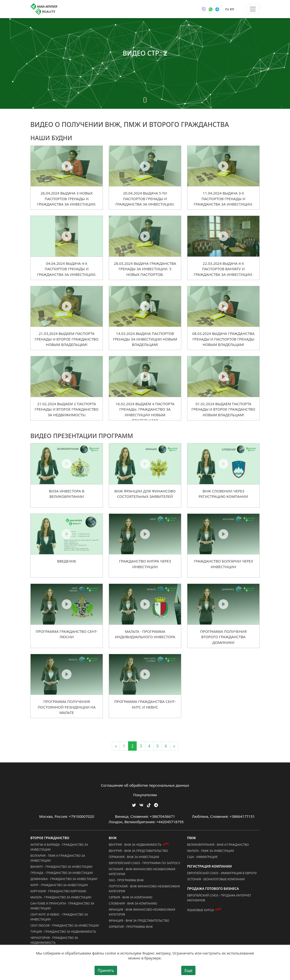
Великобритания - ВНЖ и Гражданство (218, 845)
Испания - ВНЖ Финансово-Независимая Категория (142, 872)
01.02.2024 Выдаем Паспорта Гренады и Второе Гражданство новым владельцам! (223, 409)
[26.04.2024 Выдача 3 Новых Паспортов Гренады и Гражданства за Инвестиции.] (67, 166)
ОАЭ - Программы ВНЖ (126, 880)
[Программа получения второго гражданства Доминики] (223, 604)
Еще (188, 970)
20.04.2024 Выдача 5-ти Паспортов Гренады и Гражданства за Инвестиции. (145, 199)
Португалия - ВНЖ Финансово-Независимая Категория (144, 889)
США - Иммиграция (202, 857)
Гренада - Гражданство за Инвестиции (62, 873)
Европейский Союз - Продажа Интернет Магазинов (219, 898)
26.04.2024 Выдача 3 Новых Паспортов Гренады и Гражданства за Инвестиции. (67, 199)
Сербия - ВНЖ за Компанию (131, 897)
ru (227, 9)
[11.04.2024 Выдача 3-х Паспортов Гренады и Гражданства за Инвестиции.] (223, 166)
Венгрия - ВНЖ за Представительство (138, 851)
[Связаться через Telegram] (217, 9)
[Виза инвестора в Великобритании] (67, 464)
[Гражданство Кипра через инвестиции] (145, 534)
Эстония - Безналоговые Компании (216, 879)
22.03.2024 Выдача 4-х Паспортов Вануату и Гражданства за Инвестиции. (223, 269)
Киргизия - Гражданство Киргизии (58, 891)
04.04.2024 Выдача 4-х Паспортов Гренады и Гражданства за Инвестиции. (67, 269)
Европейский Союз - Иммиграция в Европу (222, 873)
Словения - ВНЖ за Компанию (133, 903)
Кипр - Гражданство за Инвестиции (59, 885)
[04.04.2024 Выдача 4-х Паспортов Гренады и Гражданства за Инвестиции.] (67, 236)
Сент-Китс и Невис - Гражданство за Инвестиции (59, 917)
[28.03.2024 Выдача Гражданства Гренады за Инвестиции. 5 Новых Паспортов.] (145, 236)
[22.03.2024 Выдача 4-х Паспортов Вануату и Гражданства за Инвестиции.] (223, 236)
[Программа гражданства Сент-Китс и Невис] (145, 674)
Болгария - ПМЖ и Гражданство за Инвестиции (58, 858)
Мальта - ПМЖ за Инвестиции (211, 851)
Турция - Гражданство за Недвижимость (63, 932)
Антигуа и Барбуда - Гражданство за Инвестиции (59, 847)
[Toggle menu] (253, 9)
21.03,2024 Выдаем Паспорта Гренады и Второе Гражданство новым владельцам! (67, 339)
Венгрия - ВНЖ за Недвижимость (135, 845)
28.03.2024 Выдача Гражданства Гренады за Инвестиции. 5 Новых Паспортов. (145, 269)
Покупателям (145, 795)
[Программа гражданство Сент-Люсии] (67, 604)
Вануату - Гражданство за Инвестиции (61, 867)
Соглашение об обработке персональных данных (145, 785)
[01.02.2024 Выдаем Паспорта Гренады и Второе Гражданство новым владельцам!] (223, 376)
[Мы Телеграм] (156, 805)
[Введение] (67, 534)
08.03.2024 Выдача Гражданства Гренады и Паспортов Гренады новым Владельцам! (223, 339)
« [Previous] (116, 746)
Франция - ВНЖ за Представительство (139, 921)
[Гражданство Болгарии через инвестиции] (223, 534)
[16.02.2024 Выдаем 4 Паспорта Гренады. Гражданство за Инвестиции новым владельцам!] (145, 376)
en (232, 9)
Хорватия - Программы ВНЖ (131, 927)
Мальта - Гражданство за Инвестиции (61, 897)
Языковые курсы (200, 910)
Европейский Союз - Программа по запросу (144, 863)
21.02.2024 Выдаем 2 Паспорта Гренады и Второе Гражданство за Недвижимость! (67, 409)
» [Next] (174, 746)
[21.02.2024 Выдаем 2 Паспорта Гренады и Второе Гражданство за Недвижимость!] (67, 376)
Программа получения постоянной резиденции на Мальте (67, 707)
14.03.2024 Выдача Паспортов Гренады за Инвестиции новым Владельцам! (145, 339)
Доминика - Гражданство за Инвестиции (64, 879)
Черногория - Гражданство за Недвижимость (54, 940)
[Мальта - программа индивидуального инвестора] (145, 604)
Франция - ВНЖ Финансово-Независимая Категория (142, 912)
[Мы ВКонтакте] (141, 805)
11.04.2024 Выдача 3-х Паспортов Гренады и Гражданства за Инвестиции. (223, 199)
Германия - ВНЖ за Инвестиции (134, 857)
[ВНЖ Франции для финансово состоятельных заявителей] (145, 464)
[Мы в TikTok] (149, 803)
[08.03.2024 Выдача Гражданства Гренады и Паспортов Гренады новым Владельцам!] (223, 306)
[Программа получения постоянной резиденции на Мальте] (67, 674)
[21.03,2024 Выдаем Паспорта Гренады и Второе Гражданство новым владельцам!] (67, 306)
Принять (106, 970)
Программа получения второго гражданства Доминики (223, 637)
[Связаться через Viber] (204, 9)
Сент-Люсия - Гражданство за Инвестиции (65, 925)
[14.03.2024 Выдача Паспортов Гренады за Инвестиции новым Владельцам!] (145, 306)
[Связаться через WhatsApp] (211, 9)
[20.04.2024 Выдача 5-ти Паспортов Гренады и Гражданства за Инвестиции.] (145, 166)
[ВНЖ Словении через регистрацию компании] (223, 464)
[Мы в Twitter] (134, 805)
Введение (67, 561)
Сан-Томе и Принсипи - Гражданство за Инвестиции (62, 906)
